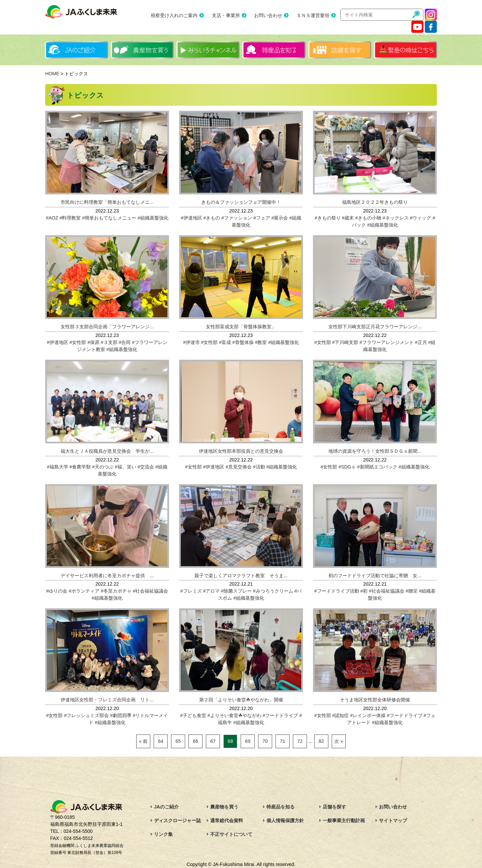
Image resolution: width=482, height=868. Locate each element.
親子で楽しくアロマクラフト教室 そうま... (241, 576)
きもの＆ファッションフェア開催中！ (241, 202)
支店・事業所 (226, 15)
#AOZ (52, 218)
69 (248, 741)
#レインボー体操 (368, 715)
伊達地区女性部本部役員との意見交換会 (241, 451)
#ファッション (237, 218)
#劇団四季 (121, 715)
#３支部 (109, 342)
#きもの (212, 218)
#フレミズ (191, 591)
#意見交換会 (239, 467)
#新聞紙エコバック (377, 467)
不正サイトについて (231, 834)
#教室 (261, 342)
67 (213, 741)
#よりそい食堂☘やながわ (234, 715)
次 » (339, 741)
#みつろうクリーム (273, 591)
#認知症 (340, 715)
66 (195, 741)
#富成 (225, 342)
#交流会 (146, 467)
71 (283, 741)
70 (265, 741)
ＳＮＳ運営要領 (313, 15)
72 (300, 741)
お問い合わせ (268, 15)
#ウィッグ (421, 218)
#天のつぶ (103, 467)
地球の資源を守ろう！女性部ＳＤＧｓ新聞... (375, 451)
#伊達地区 (191, 218)
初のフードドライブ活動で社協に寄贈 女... (375, 576)
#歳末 (348, 218)
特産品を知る (280, 807)
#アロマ (211, 591)
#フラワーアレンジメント (387, 342)
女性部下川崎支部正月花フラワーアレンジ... (375, 327)
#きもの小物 (368, 218)
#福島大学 (58, 467)
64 (161, 741)
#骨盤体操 (243, 342)
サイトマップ (393, 820)
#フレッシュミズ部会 (86, 715)
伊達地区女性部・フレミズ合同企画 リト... (107, 700)
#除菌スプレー (236, 591)
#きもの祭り (328, 218)
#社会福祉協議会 (151, 591)
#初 (364, 591)
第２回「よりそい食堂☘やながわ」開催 (241, 700)
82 (321, 741)
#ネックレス (396, 218)
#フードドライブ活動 (337, 591)
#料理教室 (70, 218)
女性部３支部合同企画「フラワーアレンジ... (107, 327)
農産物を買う (224, 807)
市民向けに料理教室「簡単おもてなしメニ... (107, 202)
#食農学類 (80, 467)
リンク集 (163, 834)
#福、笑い (126, 467)
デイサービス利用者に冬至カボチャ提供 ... (107, 576)
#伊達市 (191, 342)
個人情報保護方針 (285, 820)
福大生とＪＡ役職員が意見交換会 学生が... (107, 451)
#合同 (125, 342)
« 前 (143, 741)
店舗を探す (334, 807)
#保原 (93, 342)
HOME (52, 74)
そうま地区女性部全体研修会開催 (375, 700)
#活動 (259, 467)
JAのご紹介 (166, 807)
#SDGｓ (347, 467)
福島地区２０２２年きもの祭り (375, 202)
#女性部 (78, 342)
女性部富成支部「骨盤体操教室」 (241, 327)
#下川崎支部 (345, 342)
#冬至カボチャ (116, 591)
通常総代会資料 (227, 820)
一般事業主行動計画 (344, 820)
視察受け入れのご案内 (174, 15)
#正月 (421, 342)
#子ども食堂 (193, 715)
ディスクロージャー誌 (177, 820)
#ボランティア (84, 591)
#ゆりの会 (57, 591)
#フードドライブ (280, 715)
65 (178, 741)
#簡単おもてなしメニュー (109, 218)
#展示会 (280, 218)
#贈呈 (412, 591)
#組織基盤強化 (153, 218)
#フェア (262, 218)
